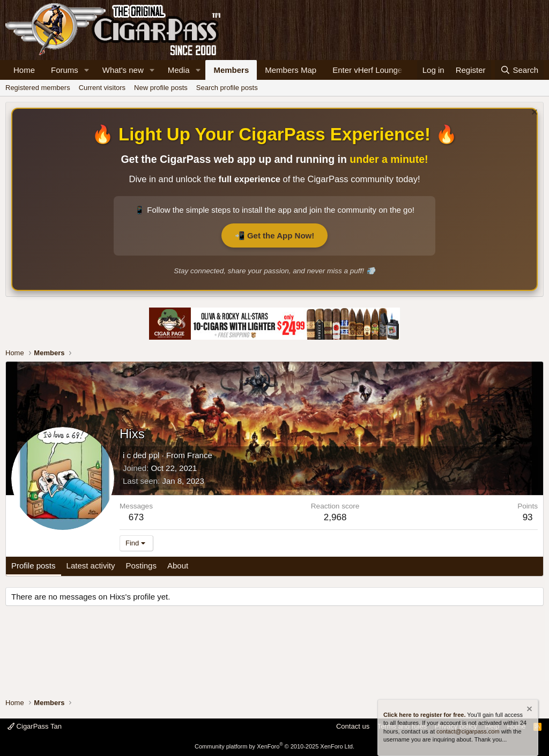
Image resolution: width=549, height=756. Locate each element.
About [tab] (178, 566)
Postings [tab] (141, 566)
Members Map (291, 70)
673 (136, 517)
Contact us (353, 726)
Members (231, 70)
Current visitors (102, 88)
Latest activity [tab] (91, 566)
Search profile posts (227, 88)
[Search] (519, 70)
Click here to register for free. (424, 715)
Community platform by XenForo (274, 746)
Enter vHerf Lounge (367, 70)
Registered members (38, 88)
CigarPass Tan (35, 726)
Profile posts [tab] (34, 566)
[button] (87, 70)
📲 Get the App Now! (274, 235)
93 (528, 517)
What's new (123, 70)
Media (179, 70)
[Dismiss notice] (533, 113)
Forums (65, 70)
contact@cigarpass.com (468, 731)
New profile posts (161, 88)
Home (24, 70)
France (200, 455)
